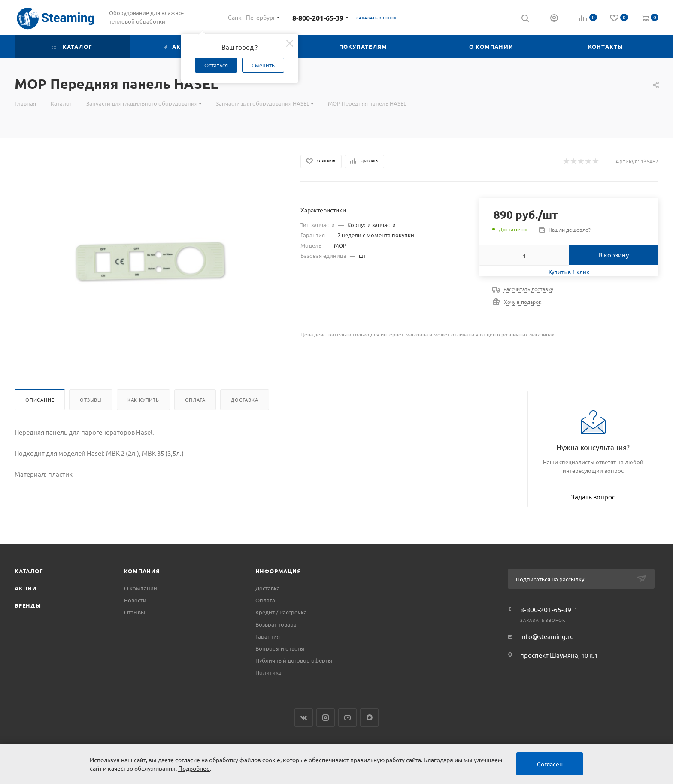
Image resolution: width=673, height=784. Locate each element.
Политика (268, 672)
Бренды (28, 605)
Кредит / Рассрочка (281, 612)
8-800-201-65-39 (318, 18)
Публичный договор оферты (294, 660)
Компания (142, 571)
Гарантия (268, 636)
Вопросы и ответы (280, 648)
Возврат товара (276, 624)
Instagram (326, 718)
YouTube (347, 718)
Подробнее (194, 768)
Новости (135, 600)
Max (369, 718)
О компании (141, 588)
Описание (40, 400)
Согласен (550, 764)
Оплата (195, 400)
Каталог (29, 571)
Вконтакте (304, 718)
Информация (278, 571)
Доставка (244, 400)
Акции (26, 588)
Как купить (143, 400)
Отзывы (91, 400)
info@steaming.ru (547, 636)
